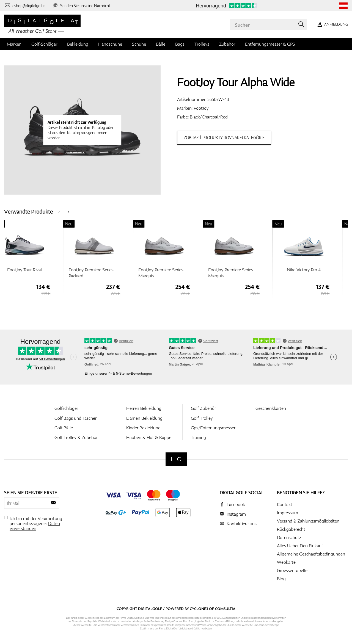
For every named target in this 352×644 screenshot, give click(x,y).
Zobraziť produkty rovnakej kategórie (224, 138)
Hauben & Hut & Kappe (149, 437)
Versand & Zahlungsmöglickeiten (308, 521)
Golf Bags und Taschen (76, 418)
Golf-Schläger (44, 44)
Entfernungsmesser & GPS (270, 44)
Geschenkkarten (271, 408)
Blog (281, 579)
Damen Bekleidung (144, 418)
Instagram (236, 514)
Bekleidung (78, 44)
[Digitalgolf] (176, 459)
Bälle (161, 44)
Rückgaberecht (291, 529)
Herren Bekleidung (144, 408)
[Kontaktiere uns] (25, 5)
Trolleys (202, 44)
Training (198, 437)
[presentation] (59, 212)
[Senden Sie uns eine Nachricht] (81, 5)
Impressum (288, 513)
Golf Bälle (64, 428)
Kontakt (285, 504)
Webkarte (286, 562)
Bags (180, 44)
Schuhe (139, 44)
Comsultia (225, 609)
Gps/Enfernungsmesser (213, 428)
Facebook (236, 504)
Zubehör (227, 44)
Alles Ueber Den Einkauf (300, 546)
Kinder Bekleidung (143, 428)
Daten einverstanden (35, 526)
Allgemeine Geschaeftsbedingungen (311, 554)
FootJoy (201, 108)
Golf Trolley (202, 418)
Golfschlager (66, 408)
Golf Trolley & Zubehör (76, 437)
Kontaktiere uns (242, 524)
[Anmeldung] (332, 24)
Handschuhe (110, 44)
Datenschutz (289, 537)
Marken (14, 44)
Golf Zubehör (203, 408)
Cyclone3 (199, 609)
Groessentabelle (292, 570)
